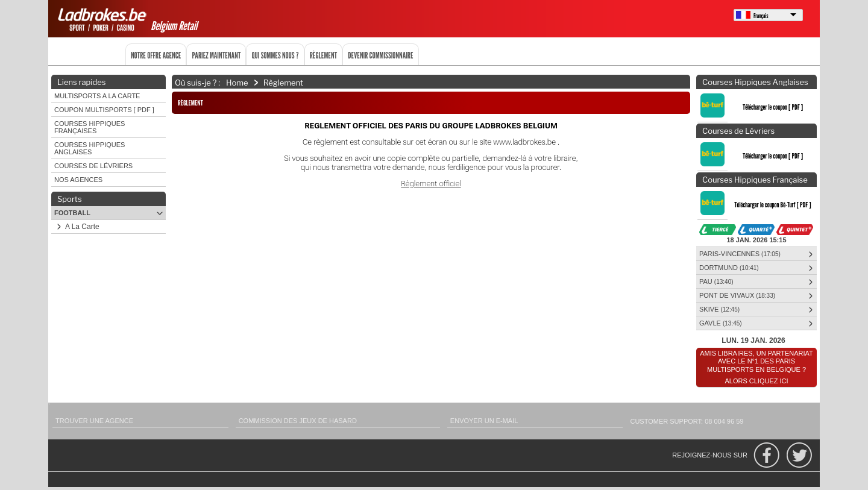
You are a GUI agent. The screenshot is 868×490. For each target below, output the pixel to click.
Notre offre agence (156, 55)
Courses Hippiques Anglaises (90, 148)
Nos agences (78, 180)
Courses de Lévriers (93, 166)
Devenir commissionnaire (380, 55)
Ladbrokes (104, 19)
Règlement (324, 55)
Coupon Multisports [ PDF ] (104, 110)
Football (110, 213)
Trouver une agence (94, 421)
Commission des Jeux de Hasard (298, 421)
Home (237, 82)
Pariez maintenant (216, 55)
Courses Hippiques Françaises (90, 127)
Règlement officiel (431, 184)
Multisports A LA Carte (97, 96)
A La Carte (76, 227)
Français (761, 16)
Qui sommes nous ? (275, 55)
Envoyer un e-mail (484, 421)
